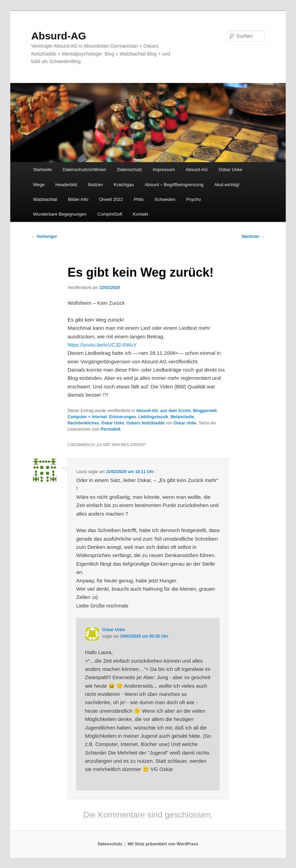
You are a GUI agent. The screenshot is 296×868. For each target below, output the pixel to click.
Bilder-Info (78, 199)
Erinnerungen (123, 417)
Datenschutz (129, 170)
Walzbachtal (45, 199)
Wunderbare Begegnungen (60, 214)
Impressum (164, 170)
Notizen (95, 185)
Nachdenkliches (83, 423)
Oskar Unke (231, 170)
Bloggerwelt (205, 411)
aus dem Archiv (176, 411)
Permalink (110, 429)
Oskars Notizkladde (145, 423)
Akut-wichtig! (227, 185)
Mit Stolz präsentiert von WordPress (163, 844)
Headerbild (66, 185)
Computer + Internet (87, 417)
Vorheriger (44, 237)
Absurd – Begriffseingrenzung (174, 185)
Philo (139, 199)
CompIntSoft (110, 214)
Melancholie (182, 417)
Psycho (193, 199)
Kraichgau (124, 185)
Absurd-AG (59, 36)
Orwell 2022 (111, 199)
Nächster (253, 237)
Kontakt (140, 214)
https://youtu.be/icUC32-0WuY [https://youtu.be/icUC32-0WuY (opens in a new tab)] (102, 345)
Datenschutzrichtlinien (85, 170)
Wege (39, 185)
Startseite (42, 170)
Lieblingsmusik (153, 417)
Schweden (165, 199)
